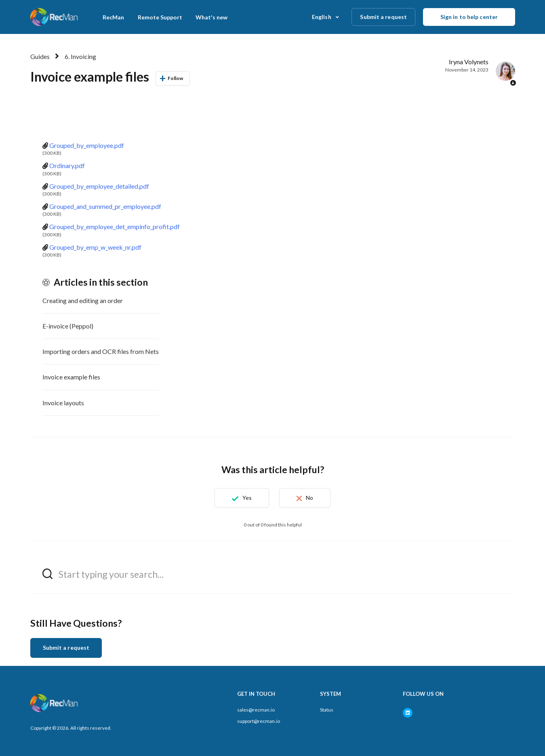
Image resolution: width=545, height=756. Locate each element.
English (322, 17)
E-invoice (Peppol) (68, 326)
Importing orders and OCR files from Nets (101, 351)
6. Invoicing (80, 56)
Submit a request (383, 17)
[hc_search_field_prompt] (273, 574)
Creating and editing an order (83, 300)
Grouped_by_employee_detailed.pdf (99, 186)
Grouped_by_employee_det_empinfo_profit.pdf (115, 226)
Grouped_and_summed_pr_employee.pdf (105, 206)
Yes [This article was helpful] (247, 498)
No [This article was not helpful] (309, 498)
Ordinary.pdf (67, 165)
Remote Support (160, 17)
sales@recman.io (256, 710)
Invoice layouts (63, 403)
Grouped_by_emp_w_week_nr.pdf (95, 247)
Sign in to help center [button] (469, 17)
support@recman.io (259, 721)
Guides (40, 56)
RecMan (113, 17)
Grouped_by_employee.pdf (87, 145)
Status (327, 710)
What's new (211, 17)
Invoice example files (71, 377)
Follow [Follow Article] (176, 78)
